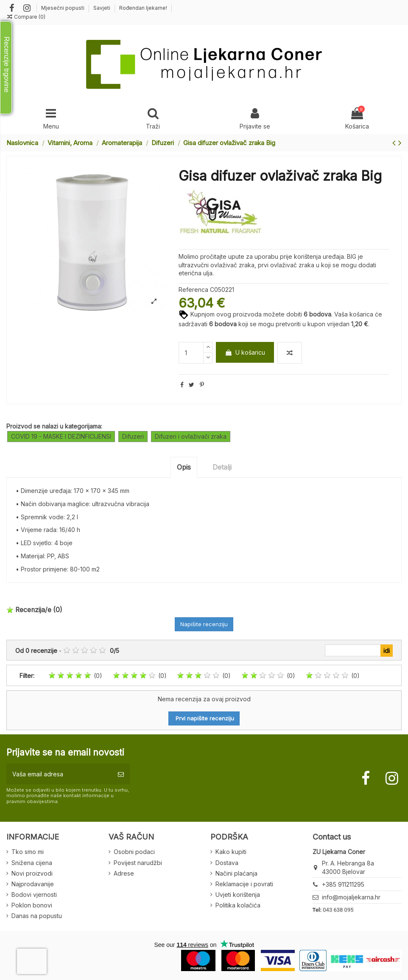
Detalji (222, 467)
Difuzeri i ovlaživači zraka (191, 436)
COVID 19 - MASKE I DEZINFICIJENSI (61, 436)
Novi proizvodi (32, 873)
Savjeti (102, 8)
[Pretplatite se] (121, 774)
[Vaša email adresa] (59, 774)
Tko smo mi (28, 852)
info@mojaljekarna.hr (351, 897)
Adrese (124, 873)
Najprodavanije (33, 884)
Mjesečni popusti (63, 8)
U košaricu (245, 352)
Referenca (193, 290)
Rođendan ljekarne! (143, 8)
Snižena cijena (32, 863)
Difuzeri (133, 436)
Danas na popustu (37, 916)
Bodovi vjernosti (34, 895)
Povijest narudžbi (138, 863)
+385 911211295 (343, 884)
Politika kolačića (238, 905)
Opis (184, 467)
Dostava (227, 863)
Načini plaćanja (236, 873)
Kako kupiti (231, 852)
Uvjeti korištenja (238, 895)
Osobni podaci (134, 852)
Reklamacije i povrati (244, 884)
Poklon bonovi (32, 905)
